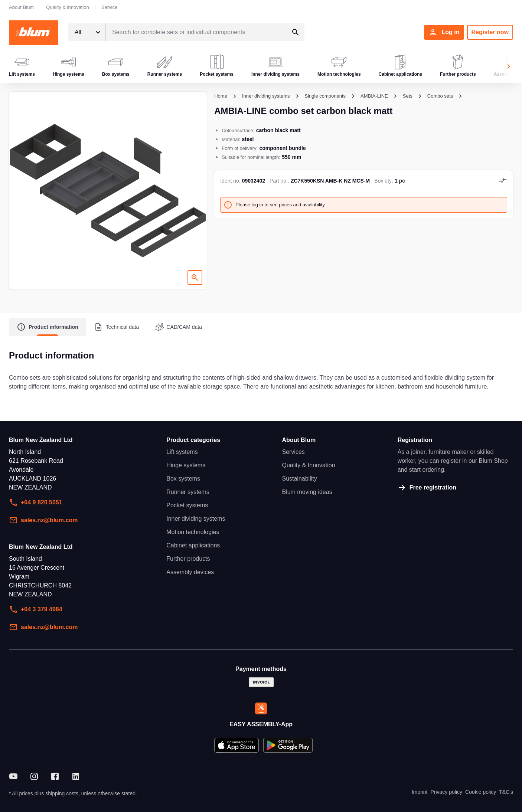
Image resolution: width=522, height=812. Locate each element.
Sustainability (299, 479)
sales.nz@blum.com (43, 520)
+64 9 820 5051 (36, 502)
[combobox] (87, 32)
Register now (490, 32)
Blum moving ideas (307, 492)
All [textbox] (78, 32)
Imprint (420, 792)
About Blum (21, 7)
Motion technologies (193, 532)
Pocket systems (187, 505)
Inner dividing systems (196, 519)
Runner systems (188, 492)
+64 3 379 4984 (36, 609)
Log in (444, 32)
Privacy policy (446, 792)
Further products (188, 559)
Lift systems (182, 452)
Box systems (183, 479)
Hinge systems (186, 465)
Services (293, 452)
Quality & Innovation (308, 465)
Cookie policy (481, 792)
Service (109, 7)
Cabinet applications (193, 545)
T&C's (506, 792)
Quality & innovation (68, 7)
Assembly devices (190, 572)
